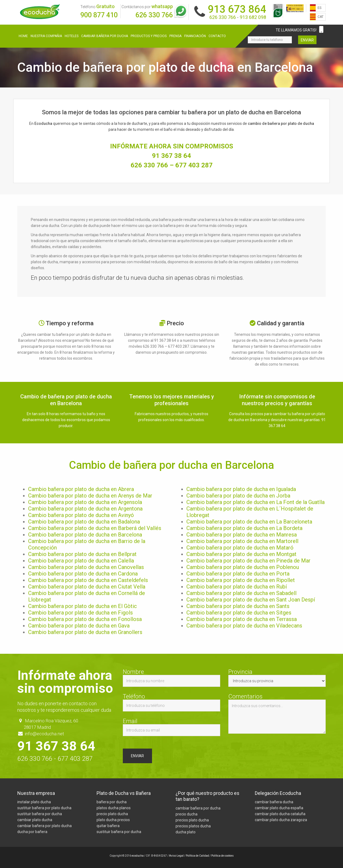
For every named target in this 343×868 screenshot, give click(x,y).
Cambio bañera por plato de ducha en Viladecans (244, 626)
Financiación (195, 36)
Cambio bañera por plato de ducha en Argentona (85, 509)
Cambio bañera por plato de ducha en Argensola (85, 502)
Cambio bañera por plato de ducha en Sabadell (241, 593)
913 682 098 (253, 17)
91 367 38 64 (171, 156)
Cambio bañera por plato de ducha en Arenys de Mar (90, 496)
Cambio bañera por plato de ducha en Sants (238, 606)
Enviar (307, 40)
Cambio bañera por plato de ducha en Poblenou (243, 567)
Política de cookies (222, 856)
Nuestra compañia (46, 36)
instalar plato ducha (34, 802)
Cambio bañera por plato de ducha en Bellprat (82, 554)
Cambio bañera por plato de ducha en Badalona (84, 522)
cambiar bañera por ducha (198, 808)
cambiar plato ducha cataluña (280, 814)
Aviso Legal (176, 856)
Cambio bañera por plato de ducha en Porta (238, 574)
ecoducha (138, 856)
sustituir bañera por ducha (40, 814)
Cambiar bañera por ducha (105, 36)
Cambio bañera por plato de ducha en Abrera (81, 489)
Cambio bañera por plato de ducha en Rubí (237, 587)
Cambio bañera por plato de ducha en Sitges (239, 613)
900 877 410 (99, 15)
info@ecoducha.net (44, 734)
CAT (321, 17)
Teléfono (171, 703)
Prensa (175, 36)
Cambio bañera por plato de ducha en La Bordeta (244, 528)
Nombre (171, 678)
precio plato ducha (112, 814)
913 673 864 (237, 9)
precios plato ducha (192, 820)
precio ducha (187, 814)
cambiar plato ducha (35, 820)
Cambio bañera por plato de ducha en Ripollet (241, 580)
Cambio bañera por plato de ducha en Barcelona (85, 535)
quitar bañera (108, 826)
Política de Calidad (197, 856)
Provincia (277, 678)
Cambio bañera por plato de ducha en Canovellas (86, 567)
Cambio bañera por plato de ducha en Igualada (241, 489)
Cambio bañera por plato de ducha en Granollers (85, 632)
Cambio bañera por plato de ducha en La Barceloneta (249, 522)
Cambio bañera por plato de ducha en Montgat (241, 554)
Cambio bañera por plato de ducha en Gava (79, 626)
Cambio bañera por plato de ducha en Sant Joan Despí (251, 600)
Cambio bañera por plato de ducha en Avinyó (81, 515)
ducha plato (186, 832)
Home (23, 36)
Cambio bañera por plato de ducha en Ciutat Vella (87, 587)
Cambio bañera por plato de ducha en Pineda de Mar (248, 561)
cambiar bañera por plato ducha (44, 826)
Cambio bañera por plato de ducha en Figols (80, 613)
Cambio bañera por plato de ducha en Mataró (240, 548)
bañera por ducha (112, 802)
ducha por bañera (32, 832)
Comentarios (277, 714)
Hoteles (72, 36)
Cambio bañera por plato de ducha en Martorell (242, 541)
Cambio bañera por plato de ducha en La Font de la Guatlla (255, 502)
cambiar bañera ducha (274, 802)
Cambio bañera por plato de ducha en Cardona (83, 574)
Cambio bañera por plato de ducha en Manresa (242, 535)
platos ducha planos (114, 808)
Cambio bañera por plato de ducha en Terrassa (242, 619)
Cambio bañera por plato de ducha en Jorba (238, 496)
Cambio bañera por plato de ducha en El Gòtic (83, 606)
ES (319, 8)
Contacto (217, 36)
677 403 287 (194, 165)
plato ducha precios (113, 820)
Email (171, 727)
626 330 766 (154, 15)
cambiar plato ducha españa (279, 808)
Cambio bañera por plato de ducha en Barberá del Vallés (95, 528)
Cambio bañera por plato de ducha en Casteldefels (88, 580)
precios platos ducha (193, 826)
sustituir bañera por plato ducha (44, 808)
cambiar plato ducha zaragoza (281, 820)
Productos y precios (149, 36)
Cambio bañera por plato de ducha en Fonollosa (85, 619)
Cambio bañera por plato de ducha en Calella (81, 561)
